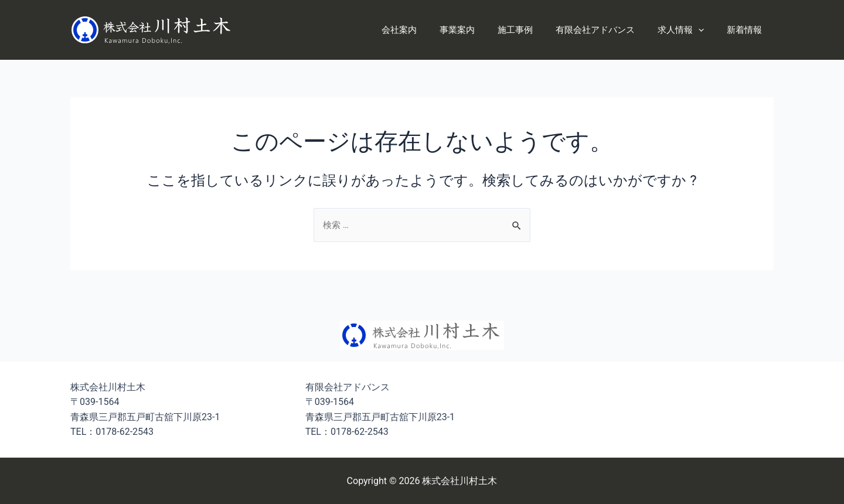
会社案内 (428, 30)
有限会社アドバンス (609, 30)
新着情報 (747, 30)
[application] (707, 30)
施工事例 (534, 30)
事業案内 (481, 30)
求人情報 (689, 30)
